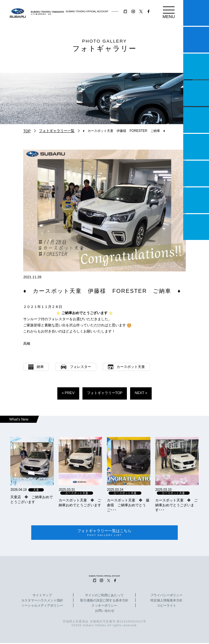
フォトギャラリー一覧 (57, 131)
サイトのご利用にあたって (104, 596)
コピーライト (166, 607)
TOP (27, 131)
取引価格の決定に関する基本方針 (104, 601)
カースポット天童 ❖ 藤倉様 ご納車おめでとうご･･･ (128, 505)
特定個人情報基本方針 (166, 601)
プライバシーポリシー (166, 596)
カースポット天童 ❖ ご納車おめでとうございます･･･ (176, 505)
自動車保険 (196, 173)
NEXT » (141, 393)
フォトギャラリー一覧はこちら (104, 533)
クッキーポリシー (104, 607)
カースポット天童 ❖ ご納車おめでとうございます (80, 503)
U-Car (196, 147)
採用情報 (196, 227)
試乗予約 (196, 40)
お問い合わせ (105, 612)
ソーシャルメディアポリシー (42, 607)
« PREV (68, 393)
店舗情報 (196, 120)
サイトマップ (42, 596)
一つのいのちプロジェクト (196, 66)
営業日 (196, 93)
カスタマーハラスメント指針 (42, 601)
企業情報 (196, 200)
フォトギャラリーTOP (105, 393)
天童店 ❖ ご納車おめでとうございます (32, 499)
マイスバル (196, 13)
